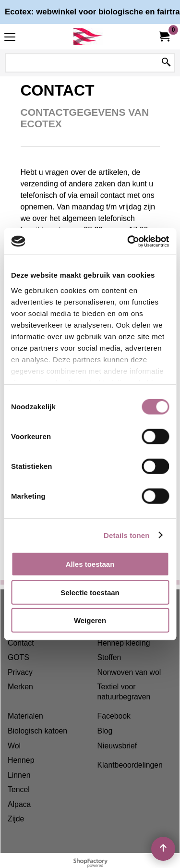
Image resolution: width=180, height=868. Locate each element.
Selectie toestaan (90, 592)
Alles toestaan (90, 564)
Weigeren (90, 620)
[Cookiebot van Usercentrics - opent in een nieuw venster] (128, 241)
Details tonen (126, 535)
